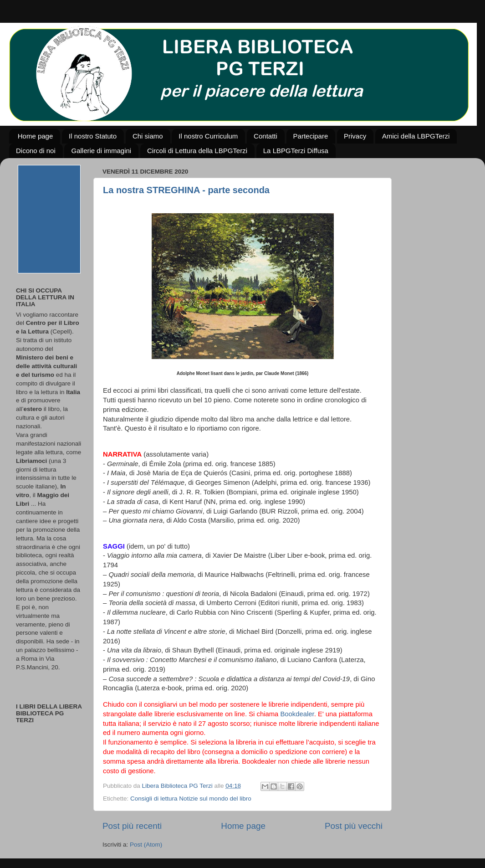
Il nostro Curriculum (208, 136)
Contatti (265, 136)
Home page (36, 136)
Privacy (355, 136)
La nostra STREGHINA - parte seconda (186, 190)
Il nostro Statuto (93, 136)
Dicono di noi (36, 151)
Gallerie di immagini (101, 151)
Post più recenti (132, 826)
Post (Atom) (146, 845)
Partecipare (311, 136)
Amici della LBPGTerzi (416, 136)
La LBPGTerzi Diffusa (296, 151)
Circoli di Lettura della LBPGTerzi (197, 151)
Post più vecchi (354, 826)
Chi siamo (148, 136)
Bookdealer (297, 714)
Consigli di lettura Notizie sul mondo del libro (191, 799)
